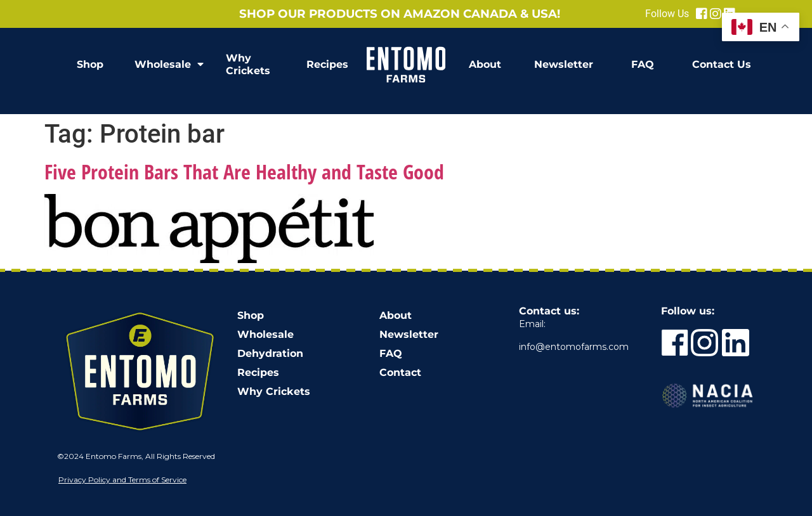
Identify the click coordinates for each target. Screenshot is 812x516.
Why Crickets (248, 64)
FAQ (643, 64)
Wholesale (169, 65)
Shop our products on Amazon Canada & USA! (400, 14)
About (485, 64)
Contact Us (722, 64)
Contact (400, 372)
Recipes (327, 64)
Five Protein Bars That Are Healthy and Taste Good (244, 171)
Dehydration (270, 353)
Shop (90, 64)
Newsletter (564, 64)
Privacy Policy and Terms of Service (122, 480)
